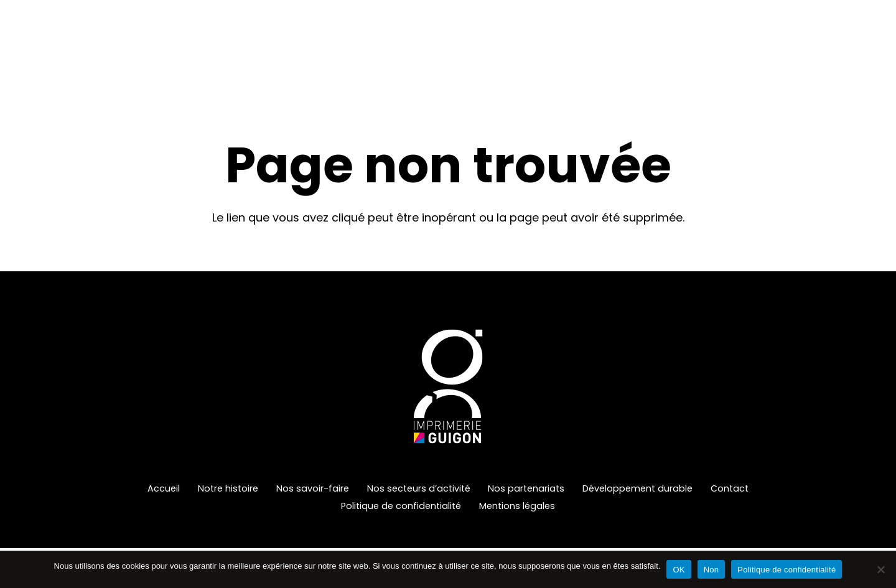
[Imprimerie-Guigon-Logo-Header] (107, 47)
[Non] (880, 569)
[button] (441, 47)
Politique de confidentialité (401, 506)
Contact (730, 488)
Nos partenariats (526, 488)
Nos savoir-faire (313, 488)
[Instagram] (879, 47)
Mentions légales (517, 506)
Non (712, 570)
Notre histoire (228, 488)
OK (679, 570)
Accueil (164, 488)
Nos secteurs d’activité (419, 488)
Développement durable (637, 488)
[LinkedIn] (854, 47)
